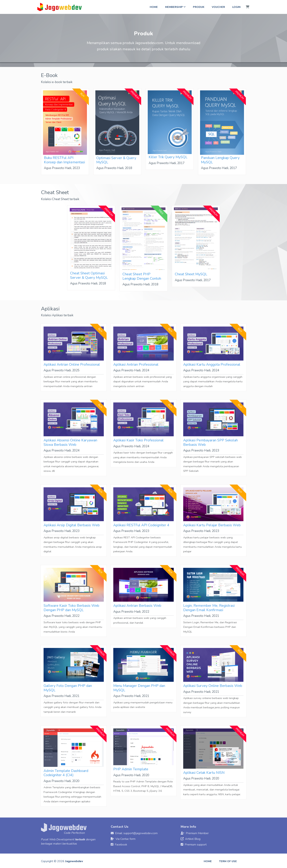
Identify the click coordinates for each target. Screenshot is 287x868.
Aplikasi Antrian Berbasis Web (137, 606)
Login (236, 7)
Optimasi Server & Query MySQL (116, 160)
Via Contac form (125, 839)
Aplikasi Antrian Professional (136, 364)
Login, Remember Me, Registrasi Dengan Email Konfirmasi (209, 608)
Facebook (121, 845)
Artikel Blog (193, 839)
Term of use (228, 861)
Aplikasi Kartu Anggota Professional (212, 364)
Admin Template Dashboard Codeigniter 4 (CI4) (66, 773)
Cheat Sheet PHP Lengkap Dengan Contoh (142, 276)
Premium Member (197, 833)
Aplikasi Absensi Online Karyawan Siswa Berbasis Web (70, 442)
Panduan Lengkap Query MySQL (220, 160)
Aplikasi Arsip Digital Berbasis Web (72, 525)
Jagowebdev (74, 861)
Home (154, 7)
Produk (199, 7)
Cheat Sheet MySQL (191, 274)
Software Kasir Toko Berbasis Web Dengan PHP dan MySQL (71, 608)
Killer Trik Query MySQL (168, 157)
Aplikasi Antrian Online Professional (72, 364)
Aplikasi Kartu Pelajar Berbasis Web (212, 525)
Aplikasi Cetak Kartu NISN (204, 773)
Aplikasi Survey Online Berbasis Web (213, 686)
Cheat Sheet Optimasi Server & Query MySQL (89, 275)
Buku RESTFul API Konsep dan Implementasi (64, 160)
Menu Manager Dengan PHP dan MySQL (139, 688)
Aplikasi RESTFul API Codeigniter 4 (141, 525)
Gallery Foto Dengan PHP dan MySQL (68, 688)
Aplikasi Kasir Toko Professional (138, 440)
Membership (175, 7)
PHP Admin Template (131, 769)
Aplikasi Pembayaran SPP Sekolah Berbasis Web (210, 442)
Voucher (218, 7)
